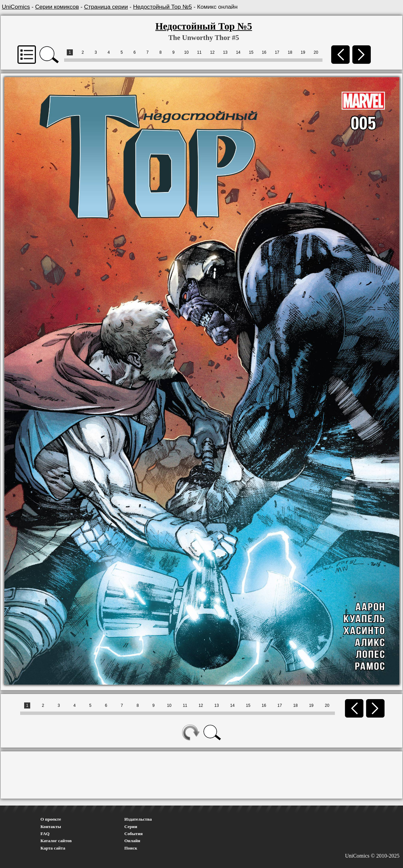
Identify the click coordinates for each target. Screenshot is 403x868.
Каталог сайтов (56, 841)
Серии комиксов (57, 7)
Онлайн (133, 841)
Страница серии (106, 7)
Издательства (138, 819)
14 (238, 52)
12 (212, 52)
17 (277, 52)
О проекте (51, 819)
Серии (131, 827)
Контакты (51, 827)
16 (264, 52)
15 (251, 52)
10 (186, 52)
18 (290, 52)
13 (225, 52)
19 (303, 52)
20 (316, 52)
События (134, 834)
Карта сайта (53, 848)
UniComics (16, 7)
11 (199, 52)
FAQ (45, 834)
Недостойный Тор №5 (163, 7)
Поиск (131, 848)
